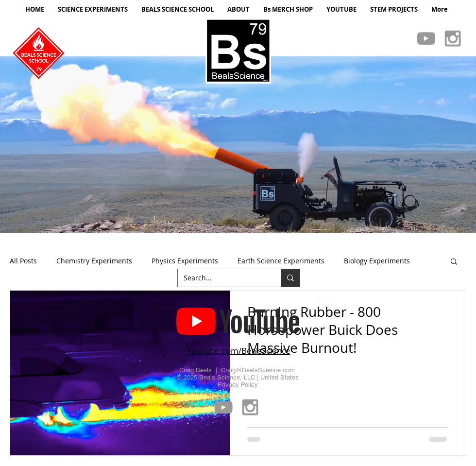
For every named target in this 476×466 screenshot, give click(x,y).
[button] (238, 145)
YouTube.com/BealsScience (239, 351)
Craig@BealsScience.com (258, 370)
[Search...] (222, 278)
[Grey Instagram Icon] (453, 38)
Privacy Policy (238, 385)
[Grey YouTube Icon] (426, 38)
